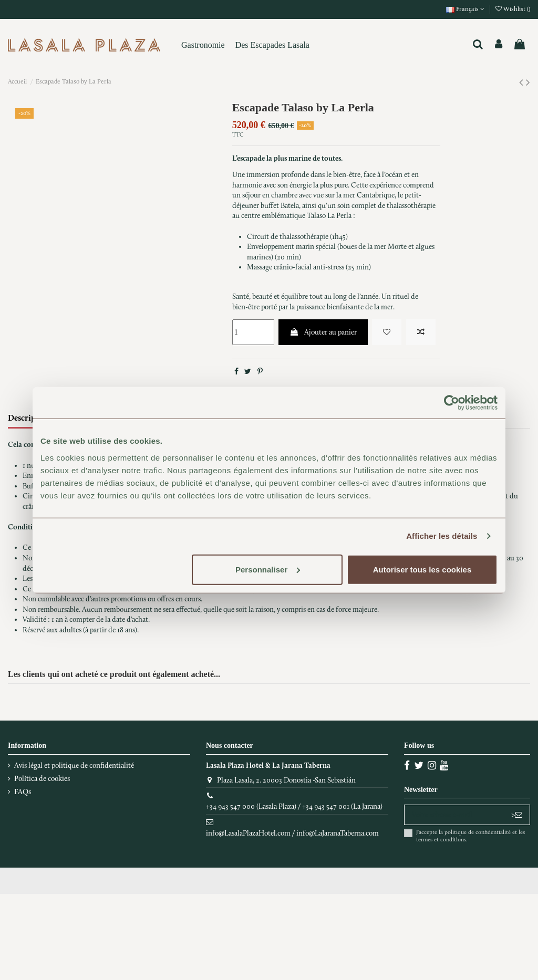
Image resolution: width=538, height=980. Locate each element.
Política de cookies (42, 779)
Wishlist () (513, 9)
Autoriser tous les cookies (422, 569)
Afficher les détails (442, 536)
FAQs (23, 792)
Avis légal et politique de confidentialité (74, 765)
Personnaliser (268, 569)
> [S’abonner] (517, 815)
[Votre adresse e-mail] (454, 815)
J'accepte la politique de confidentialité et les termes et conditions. (470, 836)
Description (29, 418)
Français (465, 9)
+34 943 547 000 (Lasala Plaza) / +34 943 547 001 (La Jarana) (294, 806)
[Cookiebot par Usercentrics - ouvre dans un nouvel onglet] (452, 403)
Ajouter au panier (323, 332)
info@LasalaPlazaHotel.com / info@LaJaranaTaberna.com (292, 833)
